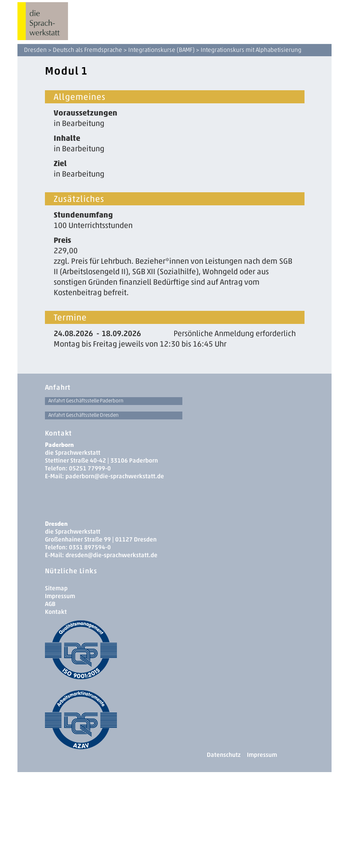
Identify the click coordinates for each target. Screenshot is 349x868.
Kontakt (56, 612)
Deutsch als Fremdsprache (87, 50)
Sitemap (56, 588)
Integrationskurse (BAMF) (161, 50)
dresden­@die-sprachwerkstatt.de (111, 555)
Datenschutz (224, 755)
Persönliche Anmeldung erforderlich (235, 334)
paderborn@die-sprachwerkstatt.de (115, 476)
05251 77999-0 (90, 468)
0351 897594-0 (90, 547)
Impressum (60, 596)
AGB (50, 604)
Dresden (35, 50)
